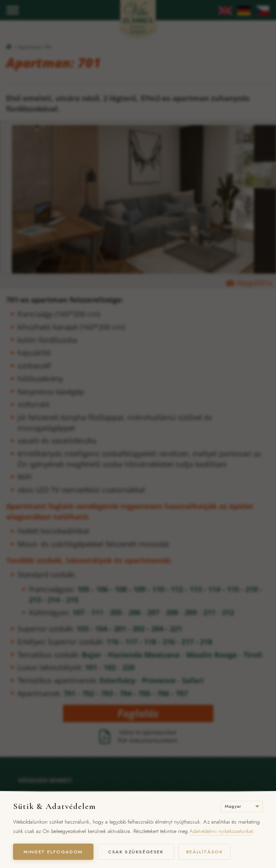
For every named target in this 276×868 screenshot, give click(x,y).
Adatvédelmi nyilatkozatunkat (221, 831)
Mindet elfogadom (54, 852)
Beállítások (206, 852)
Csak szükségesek (137, 852)
